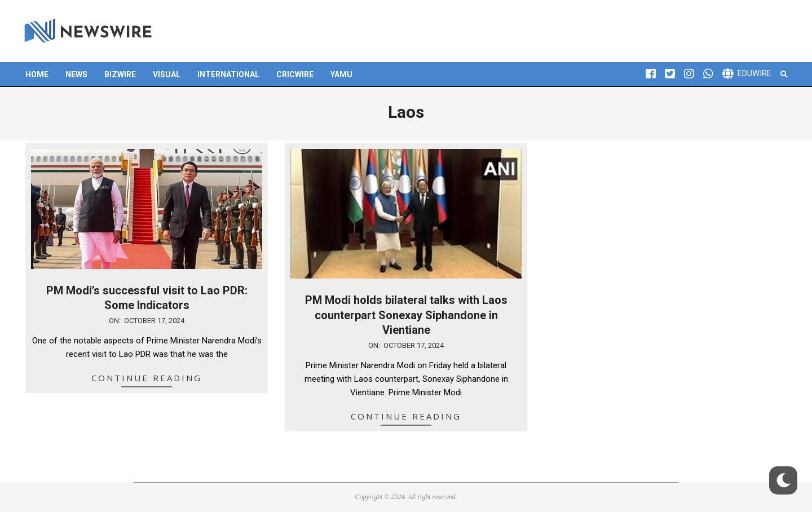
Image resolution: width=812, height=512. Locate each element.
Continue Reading (147, 378)
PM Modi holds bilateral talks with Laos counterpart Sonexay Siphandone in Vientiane (406, 315)
